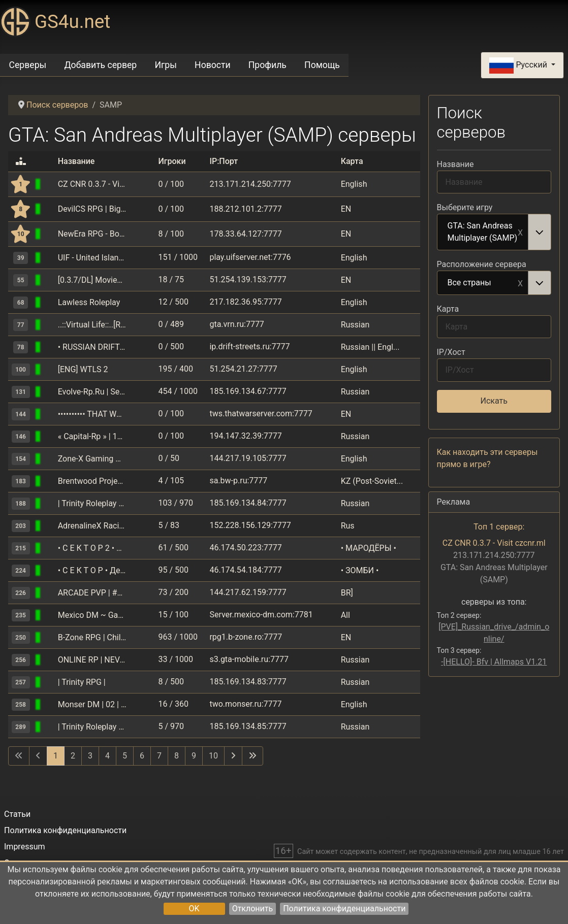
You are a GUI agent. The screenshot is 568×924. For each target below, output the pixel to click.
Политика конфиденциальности (344, 909)
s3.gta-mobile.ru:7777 (249, 659)
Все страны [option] (483, 283)
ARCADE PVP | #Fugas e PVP (92, 593)
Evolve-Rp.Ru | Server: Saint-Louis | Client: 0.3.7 (92, 392)
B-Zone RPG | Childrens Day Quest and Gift (92, 637)
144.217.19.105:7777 (248, 458)
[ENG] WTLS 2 (83, 369)
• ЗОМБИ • (360, 570)
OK (194, 909)
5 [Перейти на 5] (125, 756)
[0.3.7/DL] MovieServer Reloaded (92, 280)
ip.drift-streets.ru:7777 (249, 346)
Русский (519, 65)
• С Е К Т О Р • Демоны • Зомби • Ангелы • (92, 570)
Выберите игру (465, 207)
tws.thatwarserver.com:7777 (261, 414)
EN (346, 209)
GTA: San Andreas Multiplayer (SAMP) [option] (483, 232)
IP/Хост (451, 352)
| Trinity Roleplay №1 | (92, 503)
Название (455, 164)
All (345, 615)
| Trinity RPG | (82, 682)
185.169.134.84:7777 (248, 503)
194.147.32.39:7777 (245, 436)
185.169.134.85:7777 (248, 726)
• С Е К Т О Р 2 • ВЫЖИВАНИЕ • (92, 548)
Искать (494, 401)
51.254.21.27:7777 (243, 369)
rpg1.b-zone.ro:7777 (246, 637)
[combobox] (494, 232)
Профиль (267, 65)
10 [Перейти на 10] (213, 756)
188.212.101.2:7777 (245, 209)
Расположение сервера (482, 264)
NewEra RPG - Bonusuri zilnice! (92, 234)
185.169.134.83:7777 (248, 682)
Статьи (17, 814)
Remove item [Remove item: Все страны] (520, 283)
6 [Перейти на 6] (142, 756)
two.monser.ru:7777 (245, 704)
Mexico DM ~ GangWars (92, 615)
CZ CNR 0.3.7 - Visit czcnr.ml (92, 184)
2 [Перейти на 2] (73, 756)
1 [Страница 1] (56, 756)
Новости (213, 65)
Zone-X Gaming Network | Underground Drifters (92, 459)
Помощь (322, 65)
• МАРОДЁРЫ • (369, 548)
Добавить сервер (100, 65)
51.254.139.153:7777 (248, 279)
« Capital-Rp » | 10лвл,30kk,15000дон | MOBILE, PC (92, 436)
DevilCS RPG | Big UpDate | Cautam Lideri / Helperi (92, 209)
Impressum (25, 847)
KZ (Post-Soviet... (372, 481)
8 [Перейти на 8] (177, 756)
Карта (448, 309)
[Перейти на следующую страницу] (233, 756)
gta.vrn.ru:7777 (236, 324)
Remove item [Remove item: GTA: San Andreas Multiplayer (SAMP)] (520, 232)
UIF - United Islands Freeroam (92, 258)
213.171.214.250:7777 (250, 184)
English (354, 184)
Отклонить (253, 909)
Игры (165, 65)
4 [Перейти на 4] (107, 756)
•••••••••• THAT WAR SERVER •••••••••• (92, 414)
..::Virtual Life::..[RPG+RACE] (92, 325)
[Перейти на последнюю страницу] (253, 756)
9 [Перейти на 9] (194, 756)
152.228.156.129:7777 (250, 525)
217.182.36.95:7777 (245, 302)
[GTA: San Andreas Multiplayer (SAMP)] (50, 184)
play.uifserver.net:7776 (250, 257)
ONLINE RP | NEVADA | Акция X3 (92, 660)
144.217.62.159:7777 (248, 592)
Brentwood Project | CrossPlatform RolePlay (92, 481)
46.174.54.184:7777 (245, 570)
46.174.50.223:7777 (245, 548)
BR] (347, 593)
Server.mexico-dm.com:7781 (261, 615)
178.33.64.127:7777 (245, 234)
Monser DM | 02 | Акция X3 (92, 704)
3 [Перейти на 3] (90, 756)
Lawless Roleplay (89, 302)
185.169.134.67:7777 (248, 391)
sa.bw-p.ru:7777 (238, 481)
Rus (348, 526)
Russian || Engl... (370, 347)
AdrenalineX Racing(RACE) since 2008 (92, 526)
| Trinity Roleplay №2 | (92, 727)
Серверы (28, 65)
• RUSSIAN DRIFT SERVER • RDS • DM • (92, 347)
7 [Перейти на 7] (159, 756)
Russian (355, 325)
